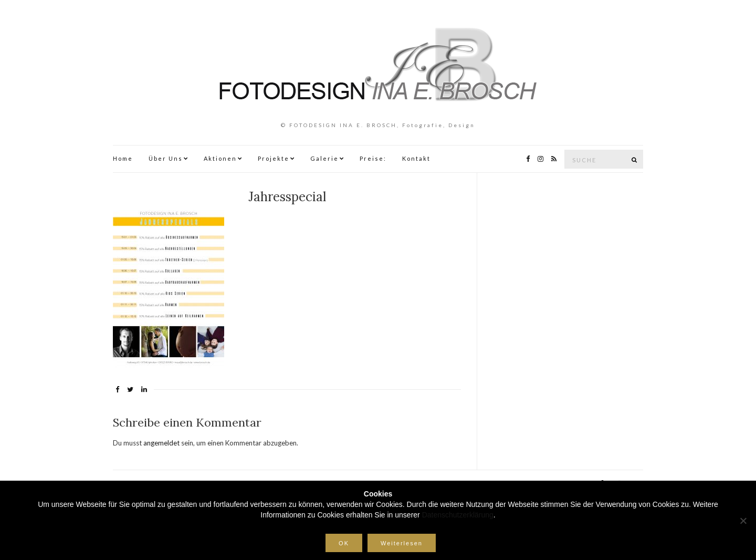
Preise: (373, 158)
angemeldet (161, 443)
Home (123, 158)
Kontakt (416, 158)
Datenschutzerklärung (458, 515)
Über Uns (166, 158)
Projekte (274, 158)
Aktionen (220, 158)
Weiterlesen (402, 543)
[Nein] (743, 521)
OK (344, 543)
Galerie (324, 158)
